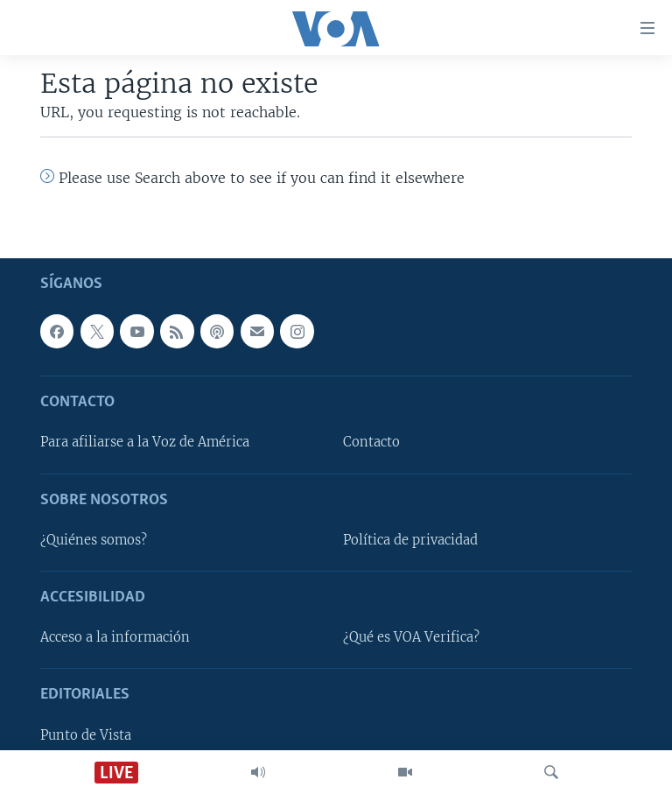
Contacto (371, 443)
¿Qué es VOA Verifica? (411, 637)
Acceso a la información (115, 637)
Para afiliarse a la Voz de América (145, 443)
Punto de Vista (86, 735)
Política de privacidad (410, 540)
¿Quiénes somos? (94, 540)
